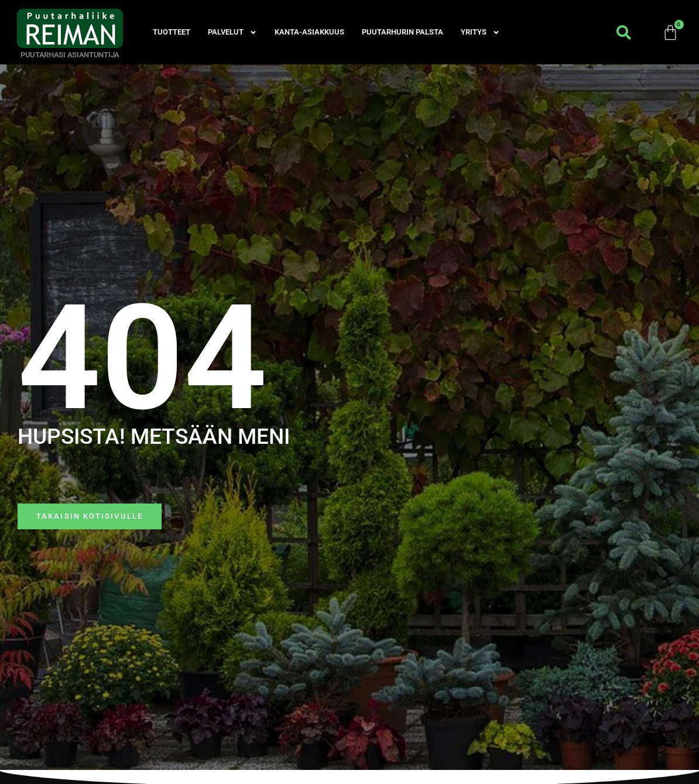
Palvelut (232, 32)
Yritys (480, 32)
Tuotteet (172, 32)
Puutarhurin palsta (402, 32)
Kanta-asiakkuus (309, 32)
